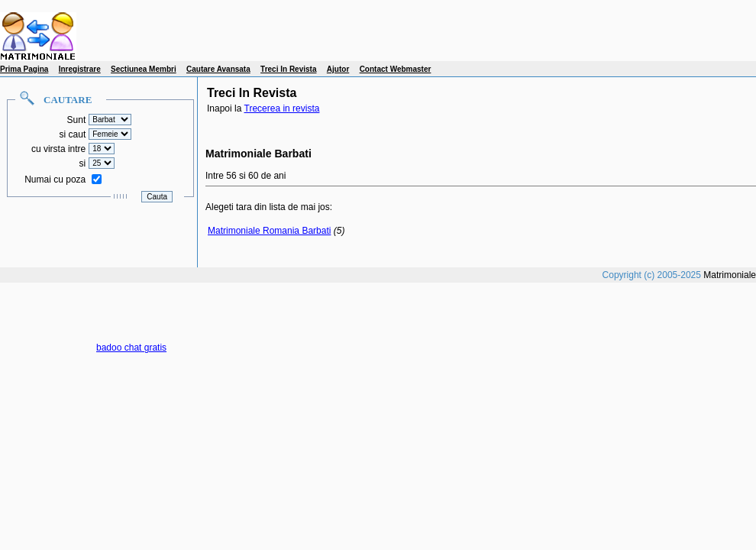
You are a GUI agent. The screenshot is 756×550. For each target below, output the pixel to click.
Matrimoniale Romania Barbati (269, 231)
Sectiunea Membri (144, 69)
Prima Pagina (24, 69)
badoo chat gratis (131, 348)
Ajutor (338, 69)
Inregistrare (80, 69)
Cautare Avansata (218, 69)
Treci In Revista (288, 69)
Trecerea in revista (282, 108)
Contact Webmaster (396, 69)
